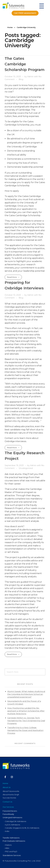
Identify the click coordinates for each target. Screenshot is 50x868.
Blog (21, 79)
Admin (31, 77)
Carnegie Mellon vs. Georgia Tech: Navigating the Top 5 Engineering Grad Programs (26, 721)
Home (10, 27)
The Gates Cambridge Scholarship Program (25, 64)
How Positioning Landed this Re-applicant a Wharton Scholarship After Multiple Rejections (26, 711)
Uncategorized (26, 468)
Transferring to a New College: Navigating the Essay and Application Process (25, 730)
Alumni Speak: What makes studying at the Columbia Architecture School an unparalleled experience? (26, 694)
